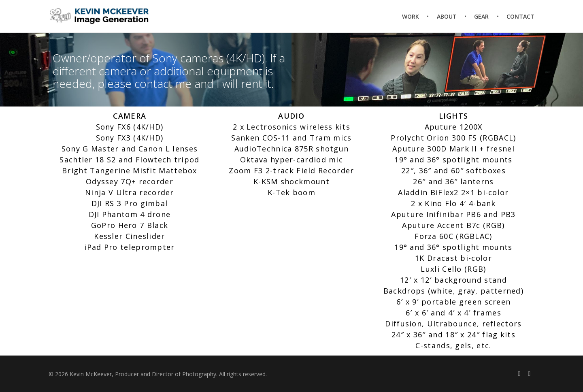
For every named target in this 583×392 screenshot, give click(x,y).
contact (155, 84)
